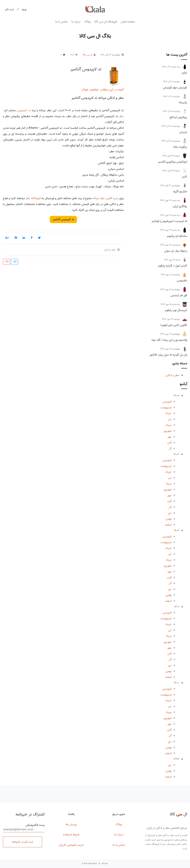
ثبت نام (10, 9)
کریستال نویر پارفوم (176, 310)
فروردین (167, 402)
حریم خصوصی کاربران (71, 845)
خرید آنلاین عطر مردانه (106, 198)
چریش (183, 132)
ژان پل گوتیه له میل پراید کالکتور (168, 355)
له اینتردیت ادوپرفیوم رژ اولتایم (169, 221)
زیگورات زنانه (180, 147)
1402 (176, 531)
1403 (176, 454)
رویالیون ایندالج (178, 117)
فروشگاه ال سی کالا (106, 22)
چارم (184, 73)
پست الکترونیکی (24, 828)
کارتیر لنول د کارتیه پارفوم (173, 266)
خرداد (168, 413)
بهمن (169, 519)
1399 (176, 759)
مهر (169, 437)
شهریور (167, 431)
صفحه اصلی (128, 22)
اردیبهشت (166, 408)
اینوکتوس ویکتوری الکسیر (172, 162)
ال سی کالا (87, 55)
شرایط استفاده (71, 835)
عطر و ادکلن (172, 375)
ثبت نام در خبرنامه (23, 842)
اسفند (168, 525)
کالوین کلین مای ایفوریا (174, 325)
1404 (176, 396)
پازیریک (183, 102)
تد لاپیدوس (24, 110)
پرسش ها (71, 824)
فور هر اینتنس (179, 295)
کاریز (184, 177)
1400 (177, 683)
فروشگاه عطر (33, 198)
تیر (170, 419)
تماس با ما (61, 22)
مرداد (169, 425)
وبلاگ (87, 22)
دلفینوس (182, 281)
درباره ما (76, 22)
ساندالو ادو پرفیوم (177, 236)
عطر (121, 116)
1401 (177, 607)
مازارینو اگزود (180, 191)
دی (170, 513)
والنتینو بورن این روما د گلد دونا (169, 340)
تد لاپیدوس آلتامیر (86, 69)
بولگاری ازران (180, 206)
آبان (169, 443)
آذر (170, 449)
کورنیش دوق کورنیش (175, 88)
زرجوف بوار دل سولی (176, 251)
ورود (24, 9)
